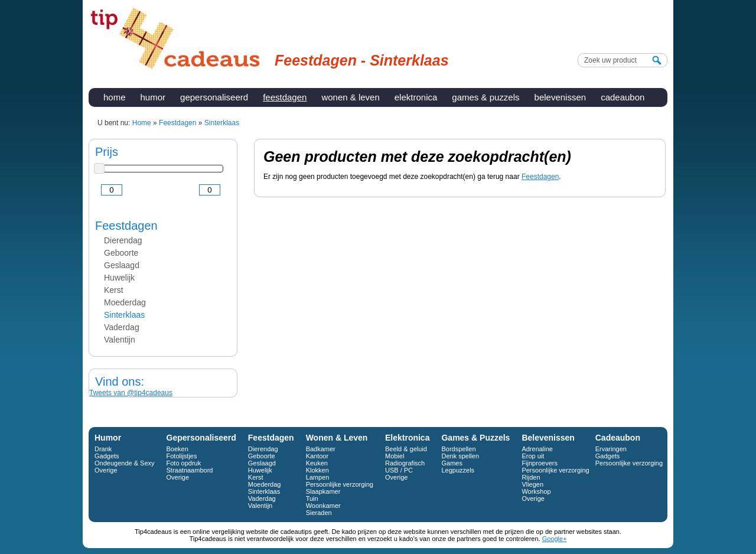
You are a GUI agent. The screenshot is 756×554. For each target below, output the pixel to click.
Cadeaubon (623, 97)
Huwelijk (119, 278)
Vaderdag (122, 327)
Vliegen (532, 484)
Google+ (555, 539)
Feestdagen (285, 97)
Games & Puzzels (485, 97)
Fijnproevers (540, 463)
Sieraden (319, 513)
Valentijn (120, 340)
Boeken (177, 449)
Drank (103, 449)
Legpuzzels (458, 470)
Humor (153, 97)
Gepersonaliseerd (214, 97)
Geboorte (121, 253)
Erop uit (533, 456)
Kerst (114, 290)
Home (115, 97)
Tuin (312, 498)
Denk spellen (460, 456)
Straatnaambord (190, 470)
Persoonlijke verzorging (340, 484)
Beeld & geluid (406, 449)
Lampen (318, 477)
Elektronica (416, 97)
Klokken (317, 470)
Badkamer (321, 449)
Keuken (317, 463)
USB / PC (399, 470)
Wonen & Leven (350, 97)
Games (452, 463)
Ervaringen (611, 449)
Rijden (531, 477)
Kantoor (317, 456)
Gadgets (107, 456)
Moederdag (125, 302)
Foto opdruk (184, 463)
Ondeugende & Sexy (125, 463)
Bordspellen (458, 449)
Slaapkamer (323, 491)
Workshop (536, 491)
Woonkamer (323, 506)
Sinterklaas (124, 315)
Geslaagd (122, 265)
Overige (106, 470)
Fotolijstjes (182, 456)
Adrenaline (537, 449)
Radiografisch (405, 463)
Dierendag (123, 240)
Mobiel (395, 456)
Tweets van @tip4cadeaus (131, 393)
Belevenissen (561, 97)
